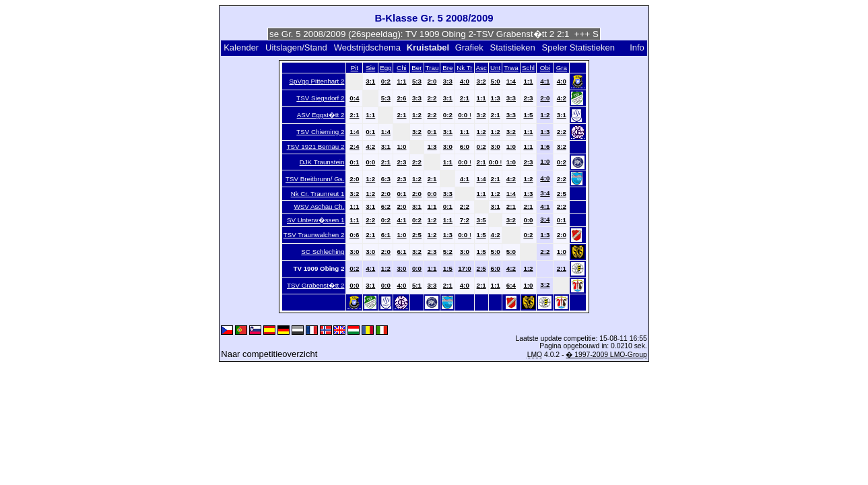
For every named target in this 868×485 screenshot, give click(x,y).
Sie (370, 68)
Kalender (241, 47)
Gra (562, 68)
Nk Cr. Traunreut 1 (318, 194)
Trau (432, 68)
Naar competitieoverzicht (269, 354)
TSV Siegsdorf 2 (320, 98)
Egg (386, 68)
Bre (447, 68)
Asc (481, 68)
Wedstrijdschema (367, 47)
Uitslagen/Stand (296, 47)
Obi (545, 68)
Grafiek (469, 47)
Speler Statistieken (578, 47)
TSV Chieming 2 (320, 132)
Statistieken (512, 47)
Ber (416, 68)
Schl (528, 68)
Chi (402, 68)
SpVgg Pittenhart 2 (316, 81)
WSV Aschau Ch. (320, 206)
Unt (495, 68)
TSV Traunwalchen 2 (314, 235)
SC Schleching (323, 252)
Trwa (511, 68)
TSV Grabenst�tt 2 (315, 285)
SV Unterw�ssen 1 (315, 220)
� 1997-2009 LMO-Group (606, 355)
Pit (355, 68)
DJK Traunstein (322, 162)
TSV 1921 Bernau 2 (316, 147)
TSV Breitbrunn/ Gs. (315, 179)
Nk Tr (464, 68)
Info (637, 47)
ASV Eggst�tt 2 (321, 115)
